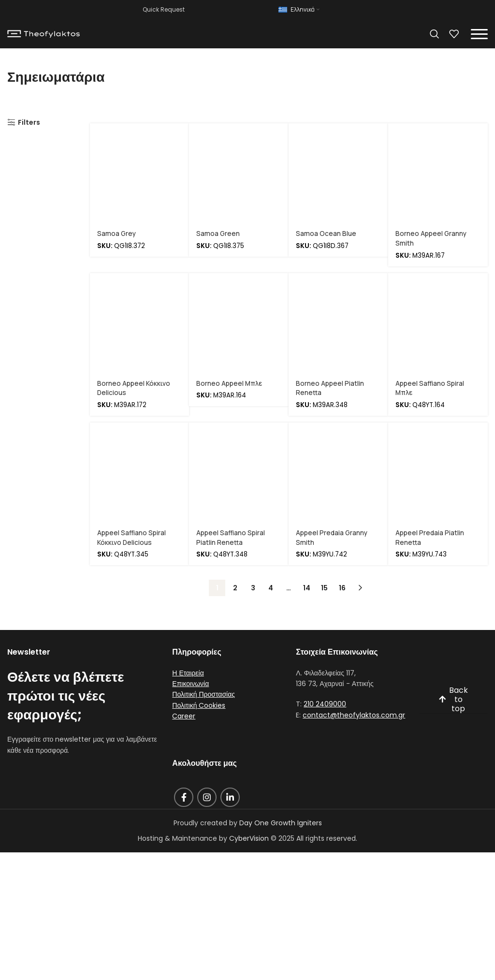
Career (184, 715)
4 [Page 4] (271, 587)
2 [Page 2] (235, 587)
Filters (29, 123)
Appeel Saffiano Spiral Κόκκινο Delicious (132, 537)
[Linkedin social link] (230, 796)
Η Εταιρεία (188, 672)
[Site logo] (44, 33)
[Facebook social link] (184, 796)
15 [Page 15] (324, 587)
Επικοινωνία (190, 683)
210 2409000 (325, 703)
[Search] (435, 34)
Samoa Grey (117, 233)
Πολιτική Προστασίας (204, 694)
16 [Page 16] (342, 587)
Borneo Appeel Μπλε (230, 383)
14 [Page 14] (307, 587)
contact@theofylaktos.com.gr (354, 714)
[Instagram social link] (207, 796)
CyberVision (249, 837)
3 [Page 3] (253, 587)
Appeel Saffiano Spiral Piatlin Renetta (231, 537)
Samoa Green (218, 233)
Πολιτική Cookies (199, 704)
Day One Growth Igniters (281, 822)
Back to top (453, 699)
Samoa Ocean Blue (326, 233)
